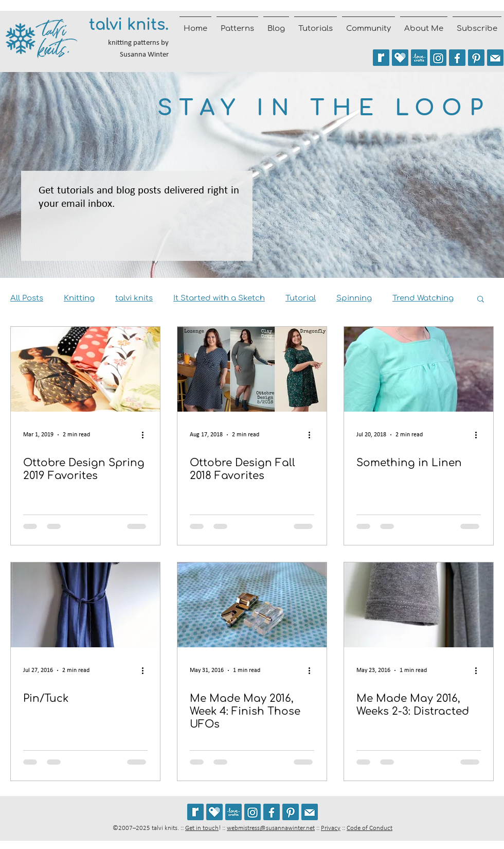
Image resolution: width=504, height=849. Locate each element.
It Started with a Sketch (219, 298)
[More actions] (146, 435)
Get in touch (202, 828)
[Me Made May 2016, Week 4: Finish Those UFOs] (252, 605)
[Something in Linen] (419, 369)
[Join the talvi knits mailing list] (495, 58)
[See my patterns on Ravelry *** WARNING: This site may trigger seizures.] (381, 58)
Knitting (79, 298)
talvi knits (134, 298)
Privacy (331, 828)
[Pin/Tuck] (85, 605)
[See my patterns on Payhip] (400, 58)
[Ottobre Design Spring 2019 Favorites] (85, 369)
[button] (481, 300)
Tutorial (301, 298)
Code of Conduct (370, 828)
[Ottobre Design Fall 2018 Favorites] (252, 369)
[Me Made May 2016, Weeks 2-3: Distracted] (419, 605)
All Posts (27, 298)
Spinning (354, 298)
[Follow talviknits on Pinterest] (476, 58)
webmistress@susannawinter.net (271, 828)
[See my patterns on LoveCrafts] (419, 58)
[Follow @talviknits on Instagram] (438, 58)
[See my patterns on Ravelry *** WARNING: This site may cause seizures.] (195, 812)
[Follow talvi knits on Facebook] (457, 58)
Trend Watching (423, 298)
